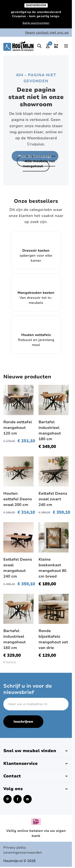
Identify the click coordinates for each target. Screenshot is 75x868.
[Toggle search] (39, 46)
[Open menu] (66, 46)
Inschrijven (23, 722)
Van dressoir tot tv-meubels (36, 292)
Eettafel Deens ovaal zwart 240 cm (53, 499)
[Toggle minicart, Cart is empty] (56, 46)
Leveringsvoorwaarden (23, 853)
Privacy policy (15, 848)
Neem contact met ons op (47, 33)
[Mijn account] (48, 46)
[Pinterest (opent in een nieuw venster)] (7, 799)
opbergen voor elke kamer (36, 250)
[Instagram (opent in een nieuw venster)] (27, 799)
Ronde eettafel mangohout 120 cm (18, 428)
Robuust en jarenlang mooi (36, 334)
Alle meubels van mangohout (39, 164)
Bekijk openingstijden (36, 23)
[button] (36, 751)
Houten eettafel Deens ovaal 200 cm (18, 499)
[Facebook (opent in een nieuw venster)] (17, 799)
